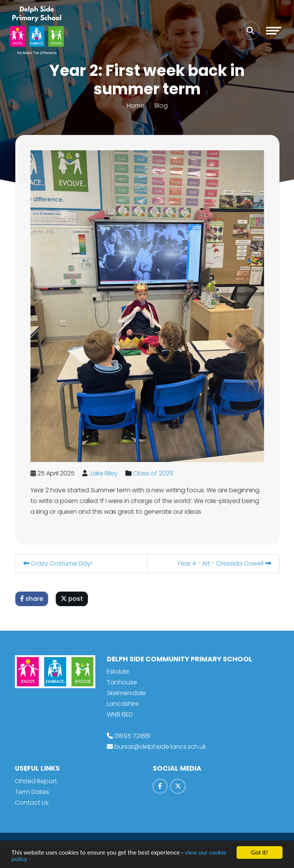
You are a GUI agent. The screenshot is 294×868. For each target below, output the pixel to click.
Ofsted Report (36, 781)
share (34, 599)
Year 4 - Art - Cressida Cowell (227, 563)
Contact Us (32, 803)
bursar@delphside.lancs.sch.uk (160, 747)
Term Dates (32, 792)
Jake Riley (106, 473)
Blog (161, 106)
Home (136, 106)
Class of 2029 (156, 473)
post (75, 599)
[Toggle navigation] (274, 31)
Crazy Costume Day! (60, 563)
